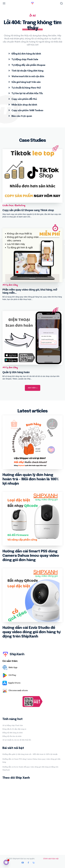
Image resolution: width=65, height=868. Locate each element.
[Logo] (32, 668)
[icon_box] (25, 53)
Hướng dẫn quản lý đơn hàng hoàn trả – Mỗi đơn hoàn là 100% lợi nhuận (30, 479)
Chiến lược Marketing (14, 205)
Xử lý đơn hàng (10, 285)
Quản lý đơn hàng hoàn (16, 372)
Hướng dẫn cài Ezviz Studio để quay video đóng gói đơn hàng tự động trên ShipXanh (31, 632)
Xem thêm (33, 388)
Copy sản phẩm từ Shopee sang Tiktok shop (28, 210)
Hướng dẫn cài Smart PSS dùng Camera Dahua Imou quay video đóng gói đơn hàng (31, 556)
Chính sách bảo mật (51, 859)
